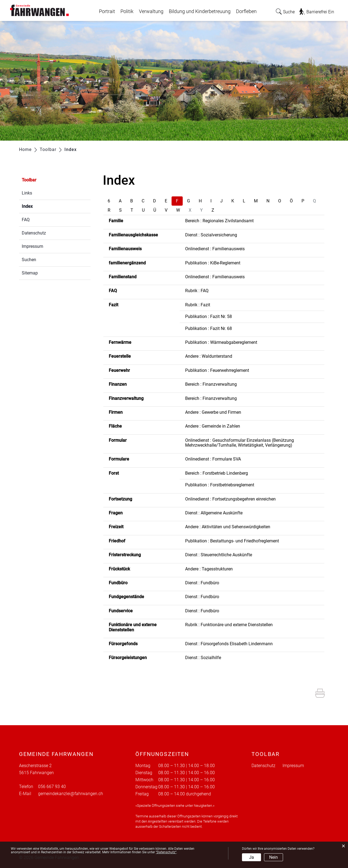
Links (27, 193)
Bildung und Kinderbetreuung (200, 11)
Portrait (107, 11)
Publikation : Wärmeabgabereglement (221, 342)
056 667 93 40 (52, 787)
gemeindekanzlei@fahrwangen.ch (71, 794)
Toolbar (29, 180)
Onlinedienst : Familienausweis (215, 249)
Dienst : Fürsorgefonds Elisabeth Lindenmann (229, 644)
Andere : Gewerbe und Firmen (213, 412)
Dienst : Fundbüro (202, 583)
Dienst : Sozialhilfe (203, 658)
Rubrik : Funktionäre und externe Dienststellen (229, 625)
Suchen (29, 260)
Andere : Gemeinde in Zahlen (213, 426)
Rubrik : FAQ (197, 291)
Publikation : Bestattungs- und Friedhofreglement (232, 541)
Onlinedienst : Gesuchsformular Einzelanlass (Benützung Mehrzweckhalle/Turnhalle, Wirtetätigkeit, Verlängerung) (240, 443)
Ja (251, 857)
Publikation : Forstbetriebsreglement (220, 485)
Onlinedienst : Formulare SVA (213, 459)
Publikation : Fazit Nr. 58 (209, 316)
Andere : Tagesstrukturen (209, 569)
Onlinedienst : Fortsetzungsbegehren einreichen (230, 499)
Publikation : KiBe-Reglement (213, 263)
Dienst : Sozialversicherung (211, 235)
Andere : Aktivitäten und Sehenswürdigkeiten (228, 527)
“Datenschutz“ (166, 852)
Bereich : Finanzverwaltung (211, 384)
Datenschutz (34, 233)
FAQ (26, 220)
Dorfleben (246, 11)
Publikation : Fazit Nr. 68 (209, 328)
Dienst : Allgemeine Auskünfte (214, 513)
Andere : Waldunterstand (209, 356)
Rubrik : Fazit (198, 305)
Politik (127, 11)
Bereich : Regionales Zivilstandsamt (219, 221)
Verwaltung (151, 11)
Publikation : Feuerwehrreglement (217, 370)
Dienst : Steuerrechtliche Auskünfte (219, 555)
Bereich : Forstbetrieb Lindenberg (217, 473)
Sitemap (30, 273)
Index (40, 206)
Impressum (32, 246)
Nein (274, 857)
